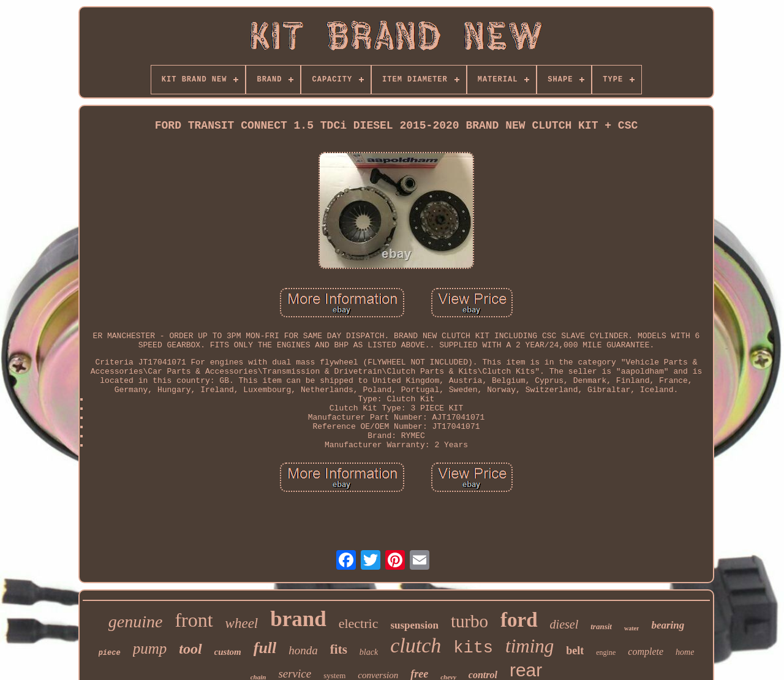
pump (150, 648)
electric (359, 623)
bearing (668, 625)
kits (473, 648)
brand (298, 619)
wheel (242, 623)
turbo (469, 621)
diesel (564, 624)
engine (606, 652)
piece (110, 653)
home (685, 652)
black (369, 652)
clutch (416, 645)
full (265, 648)
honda (303, 650)
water (631, 628)
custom (228, 652)
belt (575, 651)
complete (646, 652)
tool (190, 649)
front (194, 620)
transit (601, 626)
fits (339, 649)
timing (530, 646)
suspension (414, 625)
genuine (136, 621)
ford (519, 620)
